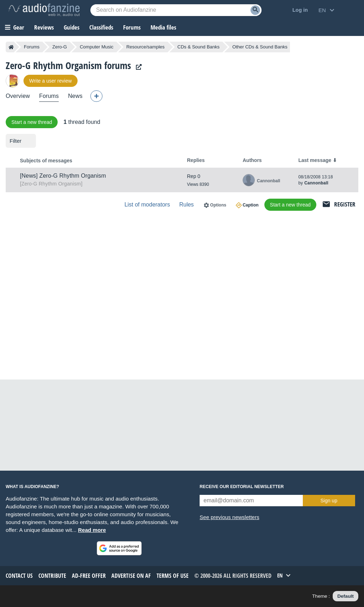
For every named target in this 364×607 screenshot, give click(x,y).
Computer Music (97, 47)
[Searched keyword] (176, 10)
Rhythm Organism (51, 184)
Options (218, 205)
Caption (251, 205)
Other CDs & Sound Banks (260, 47)
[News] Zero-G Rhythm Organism (63, 176)
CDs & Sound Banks (199, 47)
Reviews (44, 27)
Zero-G (60, 47)
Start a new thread (32, 122)
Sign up (329, 501)
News (75, 96)
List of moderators (147, 205)
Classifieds (101, 27)
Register (345, 204)
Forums (32, 47)
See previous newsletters (230, 517)
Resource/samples (146, 47)
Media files (163, 27)
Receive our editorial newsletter (242, 487)
